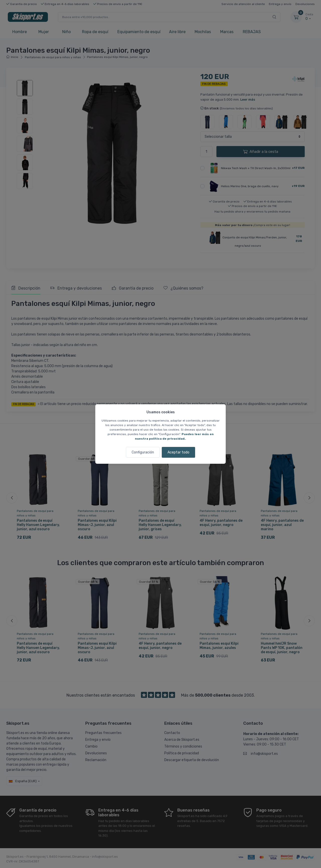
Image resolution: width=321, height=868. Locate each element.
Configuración (143, 452)
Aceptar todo (178, 452)
